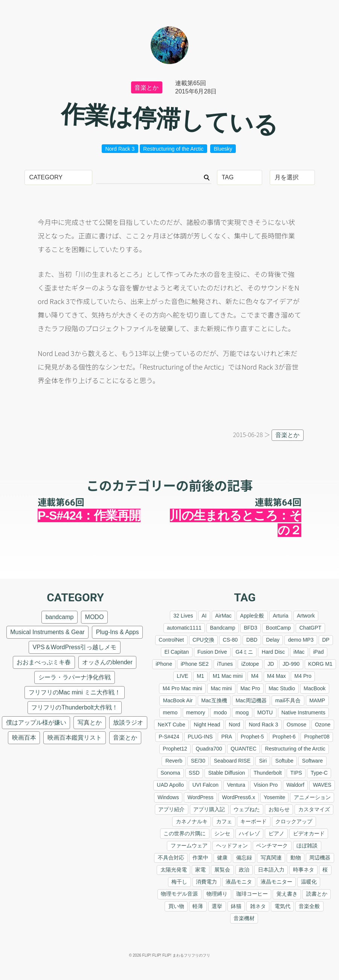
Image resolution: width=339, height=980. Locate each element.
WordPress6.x (239, 797)
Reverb (174, 761)
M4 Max (276, 676)
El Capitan (177, 652)
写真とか (90, 722)
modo (220, 712)
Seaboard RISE (232, 761)
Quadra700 (209, 749)
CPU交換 (203, 640)
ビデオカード (309, 833)
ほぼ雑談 (307, 845)
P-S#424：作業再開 (89, 515)
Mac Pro (250, 688)
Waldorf (295, 785)
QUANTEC (243, 749)
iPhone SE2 (195, 664)
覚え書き (287, 894)
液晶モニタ (239, 882)
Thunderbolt (268, 773)
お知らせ (279, 809)
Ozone (323, 725)
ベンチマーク (272, 845)
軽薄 (198, 906)
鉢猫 (236, 906)
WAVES (322, 785)
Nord (234, 725)
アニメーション (312, 797)
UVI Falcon (205, 785)
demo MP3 (301, 640)
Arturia (280, 616)
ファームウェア (189, 845)
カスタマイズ (314, 809)
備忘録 (244, 858)
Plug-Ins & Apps (118, 632)
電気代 (282, 906)
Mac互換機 (214, 700)
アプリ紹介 (171, 809)
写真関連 (271, 858)
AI (204, 616)
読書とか (317, 894)
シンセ (222, 833)
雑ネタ (258, 906)
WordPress (201, 797)
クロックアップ (294, 821)
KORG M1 (320, 664)
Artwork (306, 616)
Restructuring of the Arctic (173, 149)
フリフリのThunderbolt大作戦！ (74, 707)
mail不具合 (288, 700)
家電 (200, 870)
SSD (194, 773)
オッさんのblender (107, 662)
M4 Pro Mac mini (182, 688)
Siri (263, 761)
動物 (296, 858)
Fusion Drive (212, 652)
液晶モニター (276, 882)
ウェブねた (247, 809)
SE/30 (198, 761)
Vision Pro (266, 785)
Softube (284, 761)
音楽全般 (309, 906)
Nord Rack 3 (120, 149)
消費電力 (206, 882)
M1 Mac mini (228, 676)
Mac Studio (282, 688)
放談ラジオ (128, 722)
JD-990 (291, 664)
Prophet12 (175, 749)
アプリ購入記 (209, 809)
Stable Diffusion (227, 773)
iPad (318, 652)
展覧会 (222, 870)
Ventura (236, 785)
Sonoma (170, 773)
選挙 (217, 906)
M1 (200, 676)
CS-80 (230, 640)
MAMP (317, 700)
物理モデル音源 (179, 894)
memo (170, 712)
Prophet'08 (317, 737)
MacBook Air (178, 700)
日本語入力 (271, 870)
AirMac (223, 616)
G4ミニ (244, 652)
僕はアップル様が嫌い (36, 722)
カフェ (224, 821)
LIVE (182, 676)
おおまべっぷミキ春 (44, 662)
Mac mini (221, 688)
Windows (168, 797)
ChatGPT (310, 628)
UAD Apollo (170, 785)
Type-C (319, 773)
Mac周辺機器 (251, 700)
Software (312, 761)
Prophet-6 (284, 737)
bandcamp (60, 617)
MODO (95, 617)
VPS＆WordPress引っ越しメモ (75, 647)
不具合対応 (171, 858)
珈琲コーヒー (252, 894)
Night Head (207, 725)
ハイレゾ (249, 833)
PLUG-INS (200, 737)
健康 (222, 858)
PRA (227, 737)
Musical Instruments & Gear (47, 632)
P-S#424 (169, 737)
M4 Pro (303, 676)
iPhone (164, 664)
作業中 (200, 858)
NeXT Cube (172, 725)
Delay (273, 640)
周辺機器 (320, 858)
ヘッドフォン (232, 845)
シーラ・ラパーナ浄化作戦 (75, 677)
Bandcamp (223, 628)
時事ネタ (304, 870)
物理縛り (217, 894)
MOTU (265, 712)
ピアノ (276, 833)
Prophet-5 (252, 737)
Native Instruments (303, 712)
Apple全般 (252, 616)
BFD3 (250, 628)
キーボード (253, 821)
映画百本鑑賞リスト (75, 738)
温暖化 (309, 882)
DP (326, 640)
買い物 (176, 906)
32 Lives (183, 616)
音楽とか (147, 88)
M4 (255, 676)
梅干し (179, 882)
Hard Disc (273, 652)
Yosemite (274, 797)
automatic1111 (184, 628)
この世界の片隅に (185, 833)
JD (271, 664)
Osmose (296, 725)
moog (242, 712)
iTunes (225, 664)
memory (196, 712)
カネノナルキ (192, 821)
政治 (244, 870)
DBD (252, 640)
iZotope (250, 664)
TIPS (296, 773)
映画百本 (24, 738)
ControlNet (171, 640)
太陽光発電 (174, 870)
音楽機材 (244, 918)
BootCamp (278, 628)
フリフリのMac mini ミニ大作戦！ (75, 692)
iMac (299, 652)
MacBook (315, 688)
